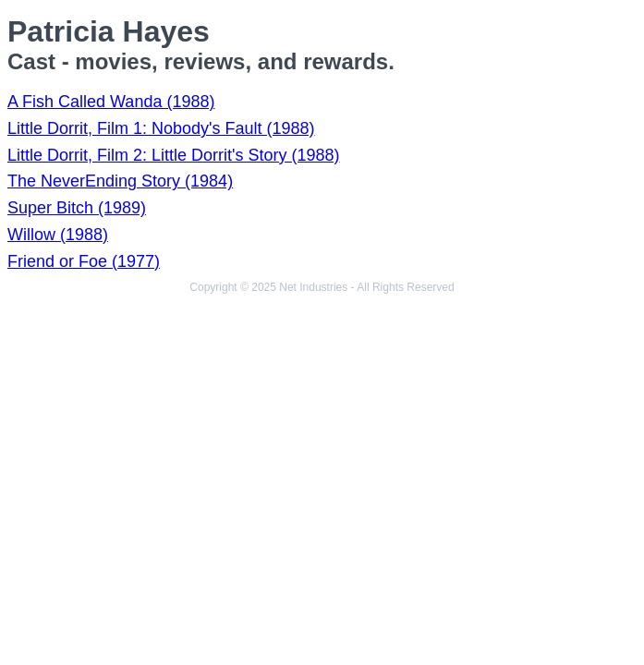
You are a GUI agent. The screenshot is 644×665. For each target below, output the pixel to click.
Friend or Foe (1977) (84, 261)
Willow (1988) (58, 235)
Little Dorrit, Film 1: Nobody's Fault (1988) (161, 128)
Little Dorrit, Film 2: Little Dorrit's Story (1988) (174, 155)
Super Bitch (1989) (77, 208)
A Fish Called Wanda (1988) (111, 102)
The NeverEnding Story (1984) (120, 181)
